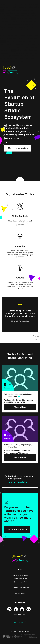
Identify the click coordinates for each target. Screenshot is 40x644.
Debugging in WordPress (10, 22)
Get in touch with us (17, 529)
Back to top (18, 622)
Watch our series (18, 148)
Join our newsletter (18, 482)
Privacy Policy (20, 594)
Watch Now (20, 407)
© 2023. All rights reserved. (20, 631)
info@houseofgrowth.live (20, 582)
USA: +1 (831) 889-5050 (20, 575)
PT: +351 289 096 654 (20, 579)
